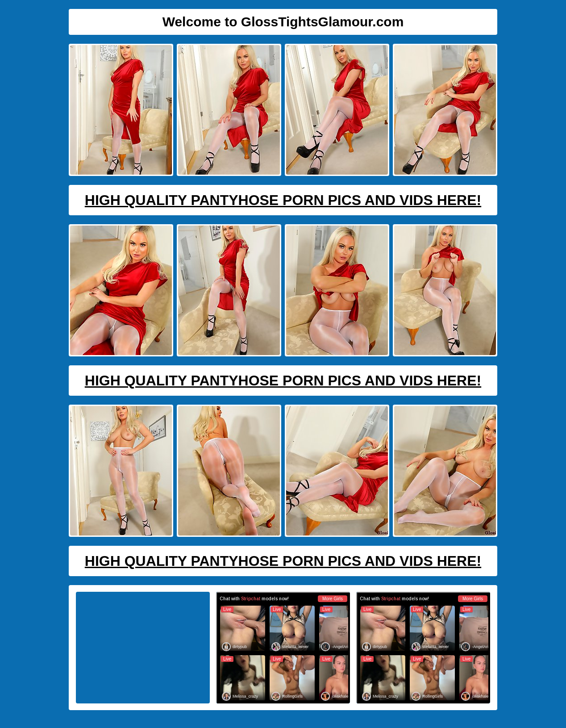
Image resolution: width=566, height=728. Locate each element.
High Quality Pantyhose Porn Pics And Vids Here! (283, 200)
